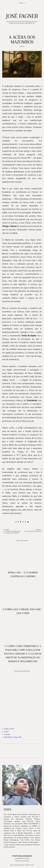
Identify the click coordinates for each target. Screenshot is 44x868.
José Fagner (22, 16)
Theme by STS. (29, 865)
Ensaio (22, 46)
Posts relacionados (22, 861)
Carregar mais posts (22, 858)
